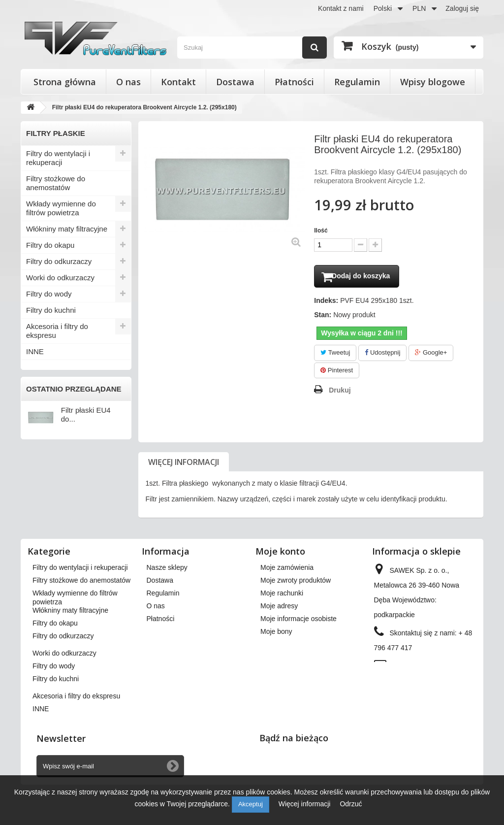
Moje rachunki (282, 595)
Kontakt (178, 82)
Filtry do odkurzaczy (59, 261)
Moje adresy (279, 608)
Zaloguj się (462, 8)
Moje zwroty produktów (296, 582)
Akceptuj (251, 804)
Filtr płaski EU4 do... (86, 414)
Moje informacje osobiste (299, 621)
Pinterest (337, 372)
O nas (128, 82)
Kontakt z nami (341, 8)
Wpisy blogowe (433, 82)
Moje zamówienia (287, 569)
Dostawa (235, 82)
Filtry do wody (49, 294)
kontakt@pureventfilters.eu (415, 683)
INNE (35, 351)
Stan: (323, 317)
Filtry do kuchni (51, 310)
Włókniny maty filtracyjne (67, 229)
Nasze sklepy (167, 569)
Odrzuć (351, 804)
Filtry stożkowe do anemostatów (56, 183)
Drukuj (340, 392)
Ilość (321, 231)
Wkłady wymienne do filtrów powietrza (61, 208)
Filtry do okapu (50, 245)
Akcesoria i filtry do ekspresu (57, 331)
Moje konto (280, 553)
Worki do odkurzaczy (60, 278)
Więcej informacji (184, 464)
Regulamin (357, 82)
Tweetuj (335, 354)
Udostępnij (382, 354)
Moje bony (276, 633)
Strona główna (65, 82)
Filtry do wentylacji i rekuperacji (58, 158)
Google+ (431, 354)
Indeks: (326, 302)
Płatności (294, 82)
